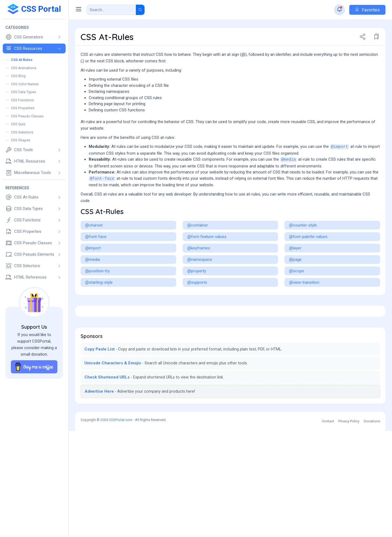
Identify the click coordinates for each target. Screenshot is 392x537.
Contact (328, 527)
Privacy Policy (349, 527)
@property (197, 301)
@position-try (97, 301)
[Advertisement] (230, 131)
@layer (295, 278)
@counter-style (303, 255)
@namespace (200, 289)
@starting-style (99, 312)
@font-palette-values (308, 267)
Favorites (367, 10)
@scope (297, 301)
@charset (94, 255)
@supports (197, 312)
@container (198, 255)
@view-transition (304, 312)
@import (340, 177)
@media (289, 190)
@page (295, 289)
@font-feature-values (207, 267)
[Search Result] (111, 10)
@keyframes (199, 278)
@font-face (102, 209)
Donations (372, 527)
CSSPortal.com (121, 526)
